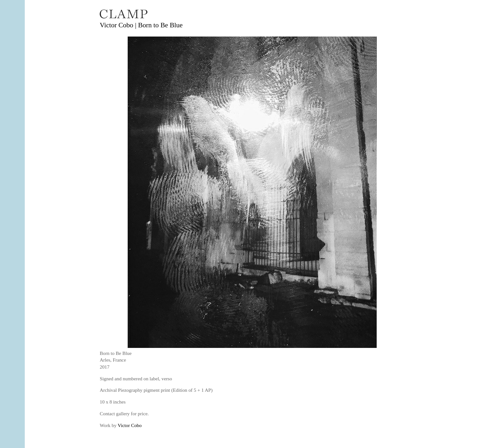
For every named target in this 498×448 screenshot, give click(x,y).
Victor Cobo (130, 425)
